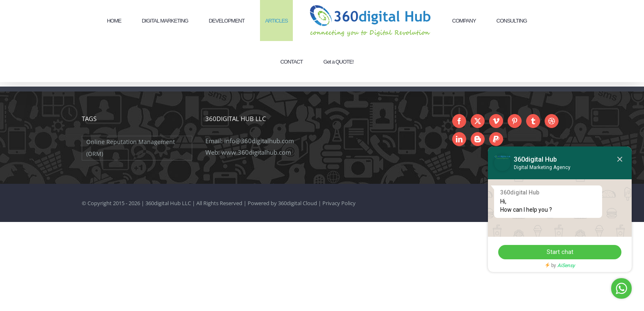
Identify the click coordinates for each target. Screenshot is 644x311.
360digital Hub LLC (168, 203)
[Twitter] (478, 121)
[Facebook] (459, 121)
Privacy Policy (339, 203)
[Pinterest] (515, 121)
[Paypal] (496, 139)
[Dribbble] (552, 121)
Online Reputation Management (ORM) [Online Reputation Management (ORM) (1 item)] (131, 148)
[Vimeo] (496, 121)
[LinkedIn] (459, 139)
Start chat (560, 252)
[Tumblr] (533, 121)
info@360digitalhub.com (259, 141)
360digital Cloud (298, 203)
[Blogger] (478, 139)
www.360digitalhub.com (256, 152)
